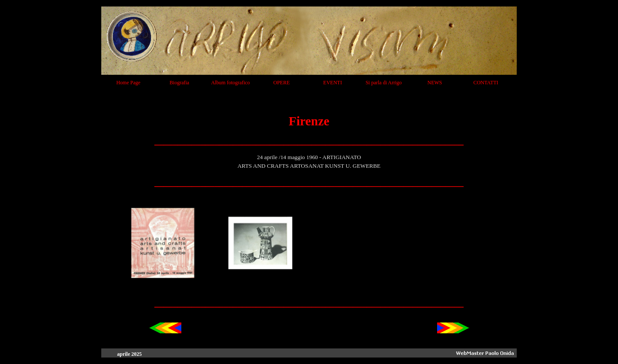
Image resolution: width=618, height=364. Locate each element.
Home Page (129, 83)
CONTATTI (486, 83)
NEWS (435, 83)
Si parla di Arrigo (384, 83)
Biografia (179, 83)
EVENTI (333, 83)
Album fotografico (231, 83)
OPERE (281, 83)
